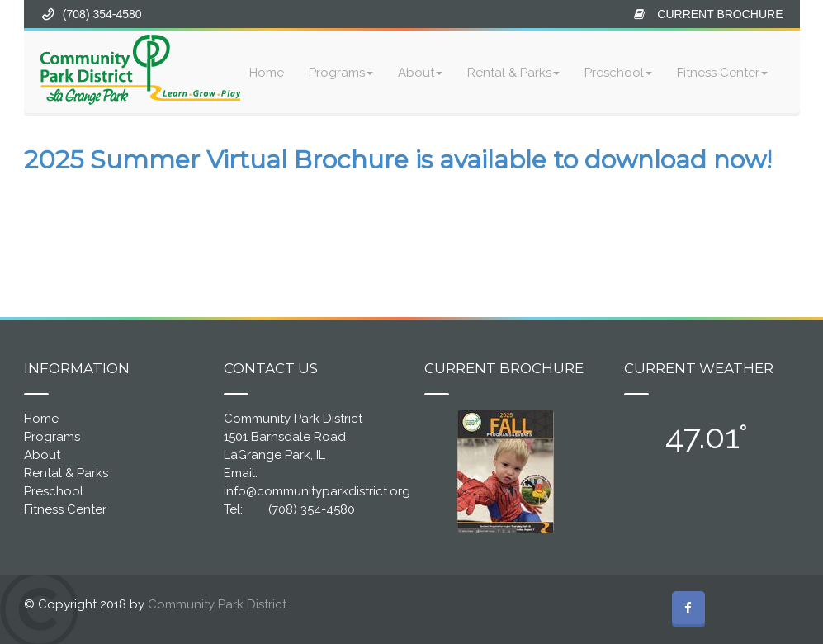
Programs (341, 73)
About (420, 73)
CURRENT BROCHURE (720, 14)
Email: (241, 473)
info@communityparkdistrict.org (317, 491)
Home (267, 73)
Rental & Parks (513, 73)
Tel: (233, 509)
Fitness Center (722, 73)
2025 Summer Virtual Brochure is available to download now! (398, 160)
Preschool (618, 73)
